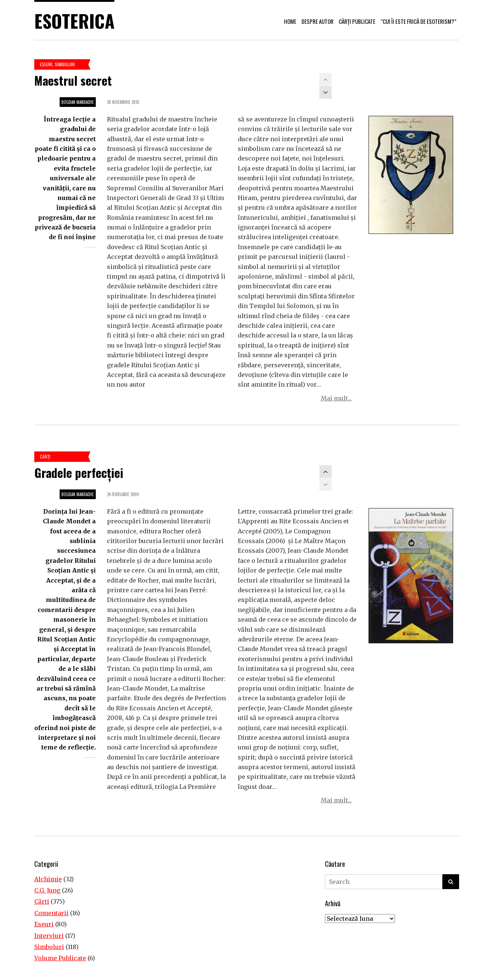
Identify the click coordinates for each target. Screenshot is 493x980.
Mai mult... (336, 398)
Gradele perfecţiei (79, 472)
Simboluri (65, 64)
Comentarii (51, 913)
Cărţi (45, 456)
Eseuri (46, 64)
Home (290, 21)
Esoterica (74, 21)
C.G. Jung (47, 890)
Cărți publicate (357, 21)
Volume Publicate (60, 958)
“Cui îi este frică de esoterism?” (418, 21)
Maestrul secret (73, 80)
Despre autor (317, 21)
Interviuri (49, 936)
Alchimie (48, 879)
